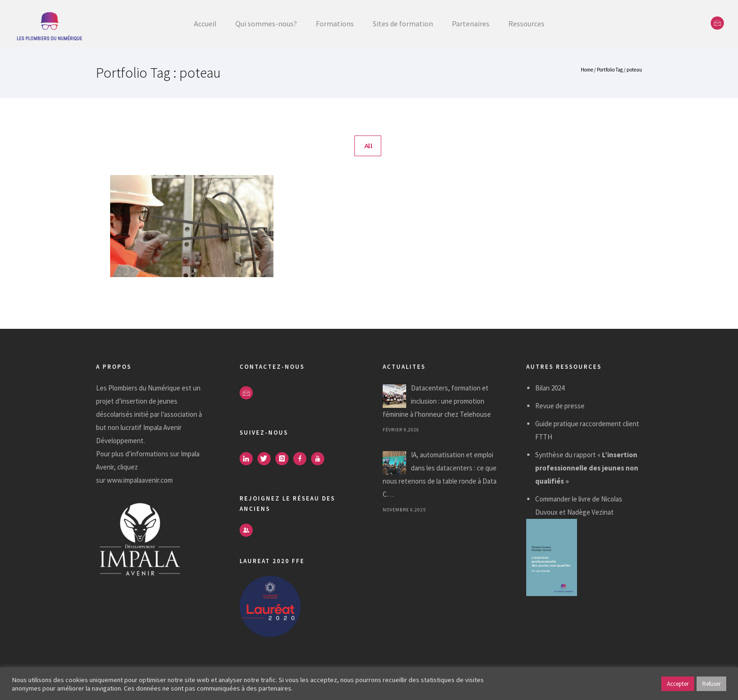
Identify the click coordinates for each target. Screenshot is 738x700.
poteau (634, 70)
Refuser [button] (711, 684)
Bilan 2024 (550, 388)
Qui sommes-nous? (266, 24)
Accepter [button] (678, 684)
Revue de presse (560, 406)
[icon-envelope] (717, 23)
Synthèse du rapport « (587, 468)
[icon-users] (246, 530)
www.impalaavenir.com (140, 480)
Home (587, 70)
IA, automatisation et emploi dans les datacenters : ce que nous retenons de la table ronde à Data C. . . (440, 474)
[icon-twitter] (266, 459)
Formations (335, 24)
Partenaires (471, 24)
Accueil (205, 24)
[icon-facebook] (302, 459)
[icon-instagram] (284, 459)
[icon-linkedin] (249, 459)
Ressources (526, 24)
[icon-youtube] (320, 459)
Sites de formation (403, 24)
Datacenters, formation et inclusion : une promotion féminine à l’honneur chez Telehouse (437, 401)
